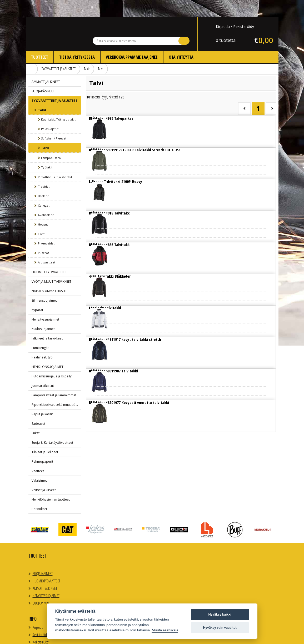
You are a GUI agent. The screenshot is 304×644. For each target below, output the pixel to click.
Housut (43, 208)
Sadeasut (38, 407)
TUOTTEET (38, 539)
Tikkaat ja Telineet (45, 435)
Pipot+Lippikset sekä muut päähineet (56, 388)
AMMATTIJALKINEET (46, 65)
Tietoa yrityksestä (77, 40)
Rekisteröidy (244, 10)
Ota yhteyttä (181, 40)
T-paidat (44, 170)
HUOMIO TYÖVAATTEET (49, 255)
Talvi (101, 52)
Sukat (36, 416)
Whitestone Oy (264, 637)
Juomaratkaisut (43, 369)
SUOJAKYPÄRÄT (42, 586)
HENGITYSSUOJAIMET (46, 579)
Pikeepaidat (46, 226)
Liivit (41, 217)
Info (96, 539)
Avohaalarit (46, 198)
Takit (87, 52)
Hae (184, 24)
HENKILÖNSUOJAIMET (48, 350)
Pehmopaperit (42, 445)
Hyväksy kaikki (220, 614)
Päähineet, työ (42, 340)
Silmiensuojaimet (44, 284)
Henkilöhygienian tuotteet (51, 483)
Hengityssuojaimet (45, 303)
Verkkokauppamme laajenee (132, 40)
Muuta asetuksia (165, 630)
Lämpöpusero (51, 141)
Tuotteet (40, 40)
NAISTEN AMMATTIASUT (49, 274)
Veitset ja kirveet (44, 473)
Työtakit (47, 150)
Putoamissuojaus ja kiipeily (52, 359)
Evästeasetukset (227, 553)
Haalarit (43, 179)
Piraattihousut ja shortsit (55, 160)
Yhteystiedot (168, 539)
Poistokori (39, 492)
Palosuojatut (50, 112)
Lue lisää (108, 106)
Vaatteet (38, 454)
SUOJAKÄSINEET (43, 74)
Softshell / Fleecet (54, 121)
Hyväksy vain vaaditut (220, 628)
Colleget (44, 189)
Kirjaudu (223, 10)
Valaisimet (39, 464)
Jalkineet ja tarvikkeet (47, 321)
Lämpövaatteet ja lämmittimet (54, 378)
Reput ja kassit (42, 397)
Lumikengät (40, 331)
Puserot (43, 236)
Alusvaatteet (47, 245)
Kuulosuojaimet (43, 312)
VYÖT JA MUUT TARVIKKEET (51, 265)
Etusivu (32, 52)
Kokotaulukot (104, 562)
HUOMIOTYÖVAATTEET (46, 564)
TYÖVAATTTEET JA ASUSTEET (59, 52)
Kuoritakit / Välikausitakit (58, 103)
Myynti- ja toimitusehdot (111, 569)
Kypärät (37, 293)
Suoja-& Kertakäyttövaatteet (52, 426)
